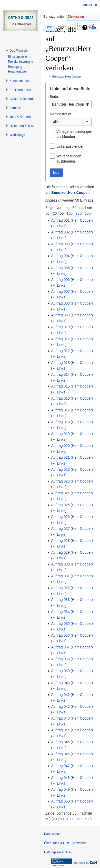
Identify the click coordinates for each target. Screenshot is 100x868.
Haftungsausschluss (58, 852)
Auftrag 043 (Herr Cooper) (72, 718)
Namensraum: (61, 114)
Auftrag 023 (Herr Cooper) (72, 481)
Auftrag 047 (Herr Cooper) (72, 766)
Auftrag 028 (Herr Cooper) (72, 541)
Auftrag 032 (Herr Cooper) (72, 588)
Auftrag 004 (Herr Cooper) (72, 256)
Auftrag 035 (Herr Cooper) (72, 624)
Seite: (54, 97)
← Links (59, 226)
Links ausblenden (70, 146)
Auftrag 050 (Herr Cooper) (72, 801)
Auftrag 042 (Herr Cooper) (72, 706)
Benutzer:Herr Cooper (67, 76)
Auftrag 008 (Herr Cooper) (72, 303)
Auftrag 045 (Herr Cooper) (72, 742)
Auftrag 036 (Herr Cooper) (72, 635)
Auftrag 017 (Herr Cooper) (72, 410)
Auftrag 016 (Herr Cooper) (72, 398)
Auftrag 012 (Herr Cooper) (72, 351)
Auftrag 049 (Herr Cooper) (72, 789)
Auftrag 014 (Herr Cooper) (72, 374)
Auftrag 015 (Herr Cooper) (72, 386)
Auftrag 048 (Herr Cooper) (72, 778)
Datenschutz (53, 834)
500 (87, 213)
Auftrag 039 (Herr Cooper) (72, 671)
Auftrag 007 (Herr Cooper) (72, 291)
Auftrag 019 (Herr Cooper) (72, 434)
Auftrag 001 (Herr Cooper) (72, 220)
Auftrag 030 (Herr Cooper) (72, 564)
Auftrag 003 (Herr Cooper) (72, 244)
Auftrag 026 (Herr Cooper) (72, 517)
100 (70, 213)
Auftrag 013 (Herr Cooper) (72, 363)
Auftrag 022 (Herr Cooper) (72, 469)
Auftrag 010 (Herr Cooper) (72, 327)
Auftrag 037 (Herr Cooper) (72, 647)
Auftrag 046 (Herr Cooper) (72, 754)
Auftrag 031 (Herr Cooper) (72, 576)
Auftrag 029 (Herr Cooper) (72, 552)
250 (79, 213)
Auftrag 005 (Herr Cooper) (72, 268)
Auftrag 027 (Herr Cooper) (72, 529)
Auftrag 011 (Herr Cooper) (72, 339)
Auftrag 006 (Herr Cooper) (72, 280)
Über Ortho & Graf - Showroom (65, 843)
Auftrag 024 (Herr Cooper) (72, 493)
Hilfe (92, 27)
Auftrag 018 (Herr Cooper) (72, 422)
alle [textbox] (56, 122)
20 (55, 213)
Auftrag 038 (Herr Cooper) (72, 659)
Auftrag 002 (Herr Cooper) (72, 232)
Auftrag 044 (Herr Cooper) (72, 730)
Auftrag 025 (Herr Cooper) (72, 505)
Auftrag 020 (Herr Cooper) (72, 446)
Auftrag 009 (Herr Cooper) (72, 315)
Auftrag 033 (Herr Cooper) (72, 600)
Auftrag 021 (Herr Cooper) (72, 457)
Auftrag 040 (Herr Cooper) (72, 683)
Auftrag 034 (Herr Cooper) (72, 612)
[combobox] (71, 104)
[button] (19, 51)
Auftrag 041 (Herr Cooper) (72, 695)
